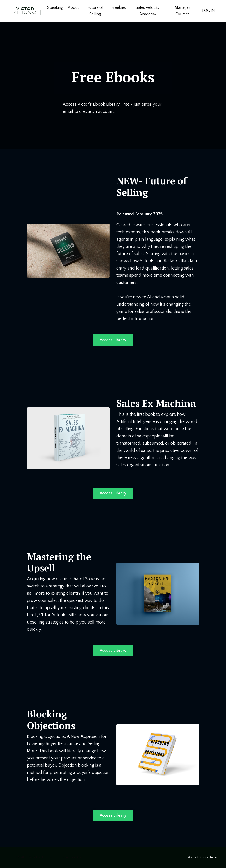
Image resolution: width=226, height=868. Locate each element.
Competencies (71, 857)
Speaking (55, 8)
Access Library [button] (113, 340)
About (73, 8)
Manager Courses (182, 11)
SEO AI (19, 857)
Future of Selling (95, 11)
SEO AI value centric (43, 857)
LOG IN (208, 11)
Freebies (119, 8)
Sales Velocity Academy (148, 11)
